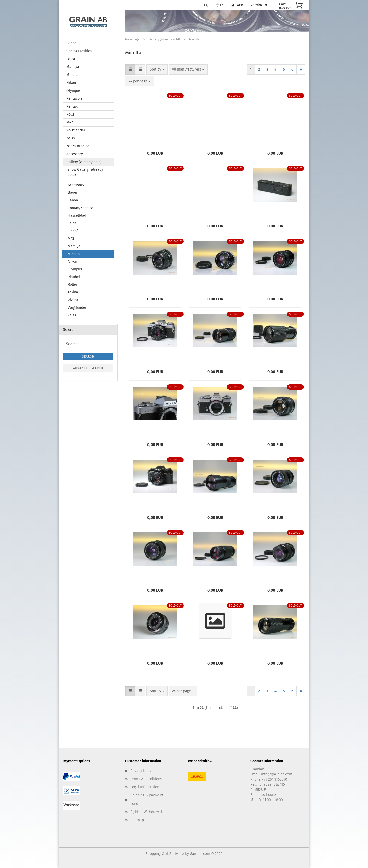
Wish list (259, 5)
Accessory (75, 154)
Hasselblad (77, 216)
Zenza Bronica (78, 146)
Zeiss (71, 138)
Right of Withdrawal (146, 812)
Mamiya (73, 67)
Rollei (71, 114)
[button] (130, 70)
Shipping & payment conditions (147, 799)
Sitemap (137, 820)
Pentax (72, 106)
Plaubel (74, 277)
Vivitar (73, 300)
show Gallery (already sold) (85, 172)
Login (237, 5)
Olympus (74, 91)
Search (88, 357)
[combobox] (157, 70)
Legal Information (145, 787)
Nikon (71, 83)
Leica (71, 59)
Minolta (73, 75)
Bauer (73, 193)
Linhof (73, 231)
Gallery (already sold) (84, 162)
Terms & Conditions (146, 779)
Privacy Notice (142, 771)
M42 (70, 122)
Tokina (73, 292)
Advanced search (88, 368)
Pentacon (74, 99)
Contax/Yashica (79, 51)
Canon (72, 43)
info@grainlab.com (277, 774)
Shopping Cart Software (165, 854)
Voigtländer (76, 130)
